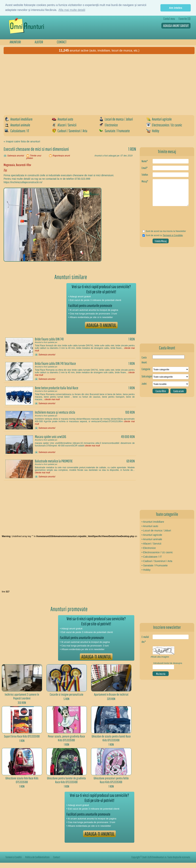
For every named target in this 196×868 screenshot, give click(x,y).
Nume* (145, 161)
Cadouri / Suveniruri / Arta (70, 131)
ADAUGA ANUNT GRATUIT (176, 26)
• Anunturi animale (152, 539)
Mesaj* (145, 181)
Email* (145, 168)
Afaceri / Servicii (64, 125)
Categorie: (146, 369)
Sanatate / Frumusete (114, 131)
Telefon (145, 175)
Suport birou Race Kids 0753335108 (22, 736)
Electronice (108, 125)
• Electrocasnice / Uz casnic (157, 552)
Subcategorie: (147, 376)
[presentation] (163, 219)
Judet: (144, 384)
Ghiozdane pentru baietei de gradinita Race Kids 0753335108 (66, 780)
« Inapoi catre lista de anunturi (22, 141)
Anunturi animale (17, 125)
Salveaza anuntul (16, 156)
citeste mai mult (52, 399)
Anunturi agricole (159, 119)
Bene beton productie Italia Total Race (57, 388)
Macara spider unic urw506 (50, 437)
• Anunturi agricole (152, 535)
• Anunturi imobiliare (153, 522)
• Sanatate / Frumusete (155, 565)
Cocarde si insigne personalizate (67, 694)
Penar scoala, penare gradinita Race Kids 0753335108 (66, 738)
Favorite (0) (185, 19)
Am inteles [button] (176, 8)
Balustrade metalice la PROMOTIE (54, 461)
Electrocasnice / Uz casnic (164, 125)
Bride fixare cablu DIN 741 (49, 339)
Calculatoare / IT (17, 131)
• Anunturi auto (150, 526)
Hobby (153, 131)
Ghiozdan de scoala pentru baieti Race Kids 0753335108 (111, 738)
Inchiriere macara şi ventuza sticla (55, 412)
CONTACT (62, 42)
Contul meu (169, 19)
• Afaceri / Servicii (151, 544)
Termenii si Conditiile (173, 235)
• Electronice (149, 548)
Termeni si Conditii (14, 857)
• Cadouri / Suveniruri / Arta (157, 561)
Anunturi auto (63, 119)
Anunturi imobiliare (19, 119)
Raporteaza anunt (61, 156)
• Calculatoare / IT (152, 557)
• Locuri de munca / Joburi (156, 530)
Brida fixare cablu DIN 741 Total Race (55, 363)
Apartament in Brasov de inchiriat (111, 694)
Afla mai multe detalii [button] (72, 10)
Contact (57, 857)
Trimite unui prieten (34, 157)
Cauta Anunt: (144, 360)
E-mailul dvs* (145, 639)
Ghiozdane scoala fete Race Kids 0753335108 (22, 780)
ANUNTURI (15, 42)
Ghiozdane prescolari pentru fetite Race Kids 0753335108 (111, 780)
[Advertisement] (66, 83)
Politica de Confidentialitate (37, 857)
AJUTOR (39, 42)
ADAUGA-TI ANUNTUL (101, 325)
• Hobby (146, 570)
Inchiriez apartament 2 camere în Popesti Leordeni (22, 696)
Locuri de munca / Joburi (116, 119)
